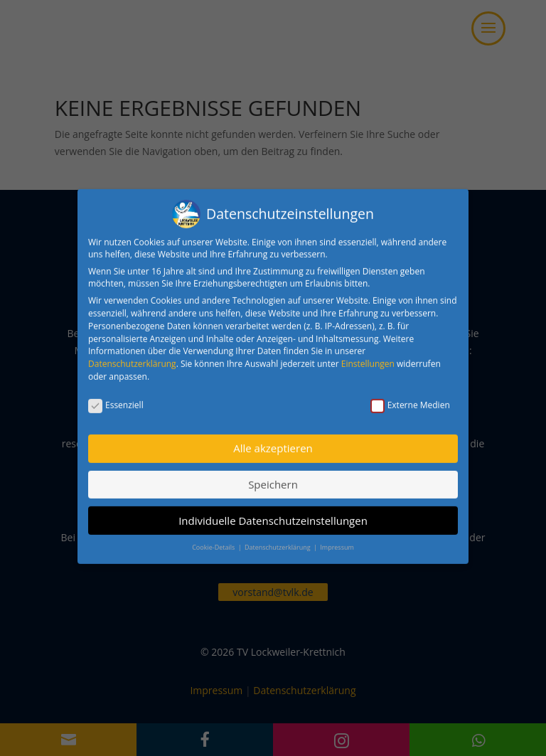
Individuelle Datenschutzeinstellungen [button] (273, 513)
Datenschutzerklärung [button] (278, 539)
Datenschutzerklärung (132, 356)
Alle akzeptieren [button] (273, 441)
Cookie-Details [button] (214, 539)
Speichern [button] (273, 477)
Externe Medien (410, 397)
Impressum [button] (337, 539)
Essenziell (116, 397)
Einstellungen (368, 356)
